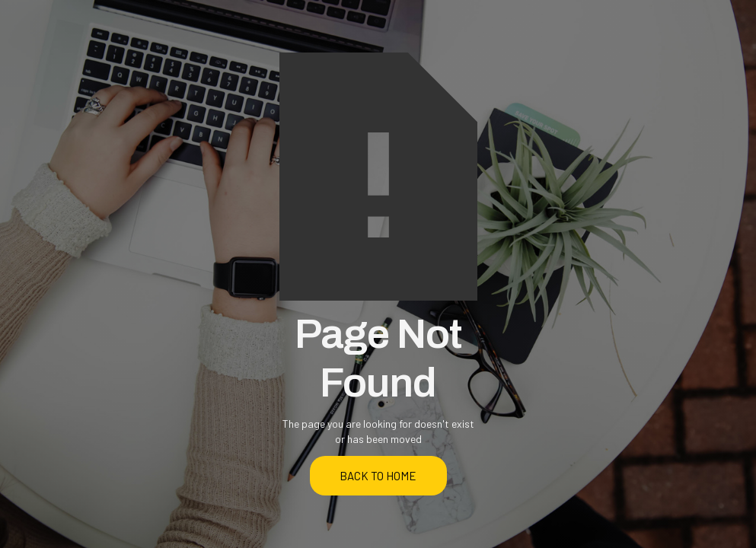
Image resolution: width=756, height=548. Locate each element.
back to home (378, 476)
